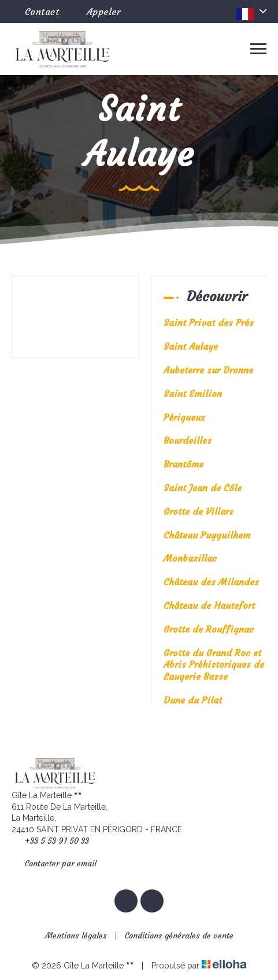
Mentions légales (76, 936)
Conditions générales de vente (179, 936)
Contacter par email (54, 864)
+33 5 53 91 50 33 (50, 841)
